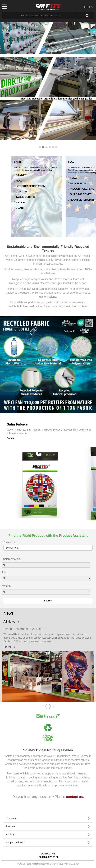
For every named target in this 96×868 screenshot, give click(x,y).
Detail (10, 647)
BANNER (21, 175)
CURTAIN (21, 191)
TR (86, 7)
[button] (40, 147)
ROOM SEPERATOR (82, 200)
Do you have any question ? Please (48, 797)
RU (91, 7)
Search (48, 601)
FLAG (19, 181)
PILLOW (21, 202)
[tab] (48, 819)
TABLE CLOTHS (25, 197)
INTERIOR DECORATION (30, 186)
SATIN (17, 162)
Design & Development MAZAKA (64, 864)
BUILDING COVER (81, 194)
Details (11, 442)
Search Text (10, 542)
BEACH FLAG (78, 183)
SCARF (20, 208)
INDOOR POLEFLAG (82, 189)
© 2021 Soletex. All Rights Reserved (48, 864)
